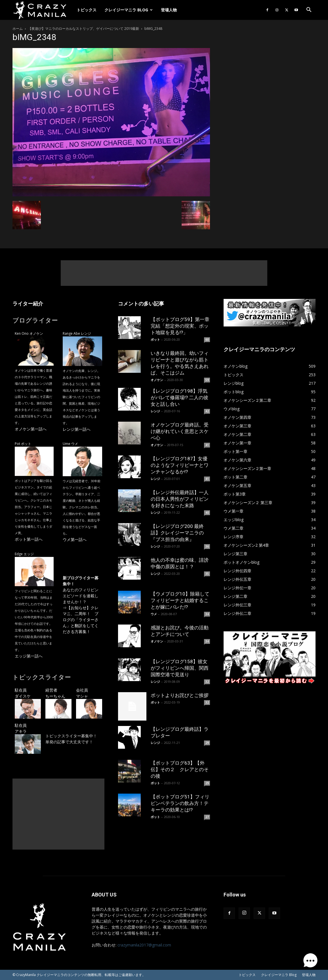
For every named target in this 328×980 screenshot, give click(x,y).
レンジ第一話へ (77, 429)
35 (207, 574)
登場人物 (169, 10)
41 (207, 445)
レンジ (155, 411)
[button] (309, 10)
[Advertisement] (164, 273)
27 (207, 817)
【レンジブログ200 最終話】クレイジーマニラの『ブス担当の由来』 (177, 533)
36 (207, 546)
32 (207, 682)
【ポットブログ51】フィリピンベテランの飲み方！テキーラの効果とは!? (180, 803)
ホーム (18, 29)
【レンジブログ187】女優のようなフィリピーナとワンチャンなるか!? (180, 465)
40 (207, 513)
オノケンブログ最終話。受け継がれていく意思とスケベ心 (180, 431)
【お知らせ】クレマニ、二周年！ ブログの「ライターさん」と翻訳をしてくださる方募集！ (81, 620)
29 (207, 743)
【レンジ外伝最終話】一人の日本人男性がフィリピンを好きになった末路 (180, 499)
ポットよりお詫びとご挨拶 (180, 695)
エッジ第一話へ (29, 656)
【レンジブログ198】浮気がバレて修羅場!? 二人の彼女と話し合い (179, 398)
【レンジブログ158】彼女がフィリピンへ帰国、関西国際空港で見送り (180, 668)
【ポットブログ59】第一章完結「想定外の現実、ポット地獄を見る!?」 (180, 326)
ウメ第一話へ (75, 539)
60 (207, 340)
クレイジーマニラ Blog (129, 10)
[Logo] (43, 10)
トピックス (87, 10)
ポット (155, 339)
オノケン (157, 380)
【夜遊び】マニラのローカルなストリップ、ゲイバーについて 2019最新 (84, 29)
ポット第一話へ (29, 539)
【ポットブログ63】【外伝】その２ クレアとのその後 (180, 769)
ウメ (154, 614)
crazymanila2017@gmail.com (144, 945)
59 (207, 380)
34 (207, 614)
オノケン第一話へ (31, 429)
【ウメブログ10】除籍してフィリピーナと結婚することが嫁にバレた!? (180, 600)
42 (207, 411)
